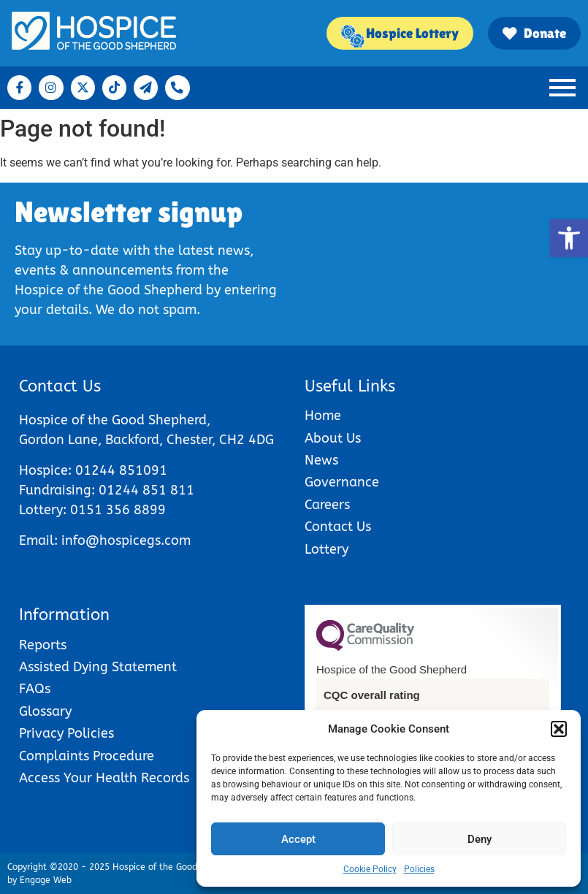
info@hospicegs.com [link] (126, 541)
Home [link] (323, 416)
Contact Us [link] (338, 527)
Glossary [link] (45, 712)
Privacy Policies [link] (66, 734)
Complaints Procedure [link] (87, 756)
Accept (298, 839)
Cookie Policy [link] (370, 869)
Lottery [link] (327, 550)
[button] (559, 729)
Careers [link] (327, 505)
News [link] (321, 461)
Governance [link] (342, 482)
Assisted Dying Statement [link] (98, 667)
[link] (569, 238)
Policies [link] (419, 869)
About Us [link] (333, 439)
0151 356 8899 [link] (118, 510)
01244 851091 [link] (121, 471)
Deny (480, 839)
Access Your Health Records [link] (104, 778)
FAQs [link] (35, 689)
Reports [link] (43, 645)
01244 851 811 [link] (146, 490)
